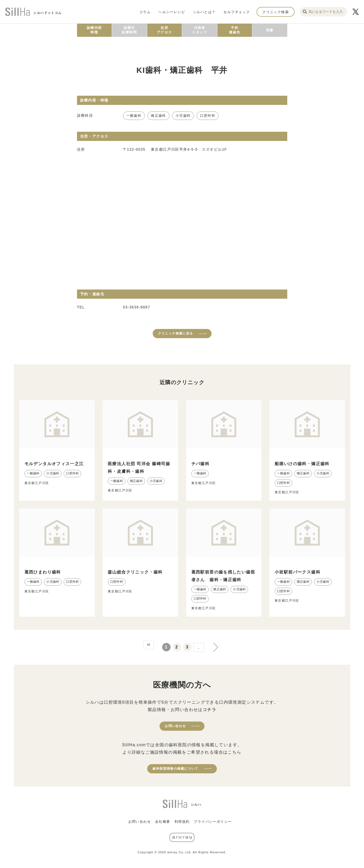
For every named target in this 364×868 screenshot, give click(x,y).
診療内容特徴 (94, 30)
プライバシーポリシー (213, 822)
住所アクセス (165, 30)
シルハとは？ (204, 12)
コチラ (209, 710)
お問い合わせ (175, 726)
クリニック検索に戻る (176, 333)
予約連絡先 (235, 30)
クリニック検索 (276, 12)
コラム (145, 12)
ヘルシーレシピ (172, 12)
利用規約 (182, 822)
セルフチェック (237, 12)
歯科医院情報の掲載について (175, 769)
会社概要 (163, 822)
